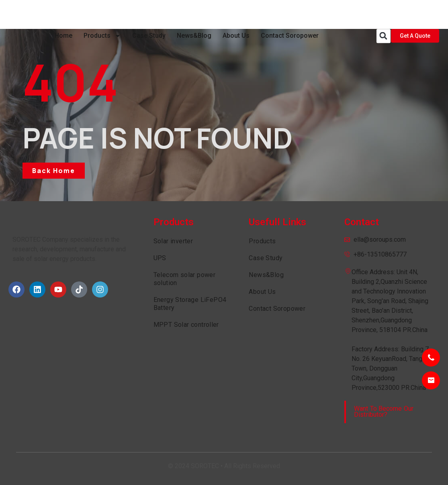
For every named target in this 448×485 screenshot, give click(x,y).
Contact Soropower (290, 14)
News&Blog (194, 14)
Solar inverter (173, 241)
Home (63, 14)
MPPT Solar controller (186, 325)
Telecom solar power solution (185, 279)
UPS (160, 258)
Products (102, 14)
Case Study (149, 14)
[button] (384, 15)
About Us (236, 14)
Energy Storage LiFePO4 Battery (190, 304)
